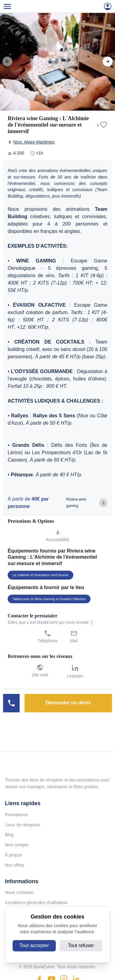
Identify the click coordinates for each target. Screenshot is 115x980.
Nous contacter (19, 892)
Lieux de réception (22, 825)
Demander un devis (68, 703)
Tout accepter (34, 945)
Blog (9, 835)
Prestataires (16, 815)
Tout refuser (81, 945)
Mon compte (17, 845)
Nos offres (15, 865)
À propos (13, 855)
